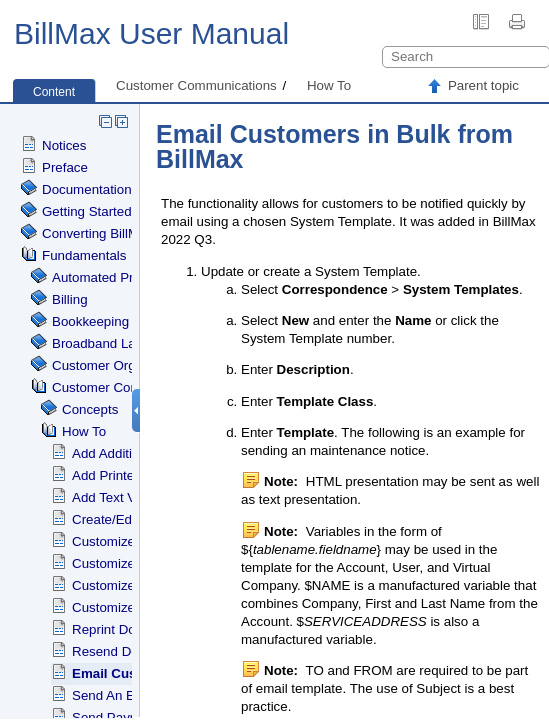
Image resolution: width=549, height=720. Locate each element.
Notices (64, 145)
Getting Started (87, 211)
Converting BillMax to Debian (128, 233)
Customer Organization (120, 365)
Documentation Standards (119, 189)
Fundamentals (84, 255)
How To (329, 85)
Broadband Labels (106, 343)
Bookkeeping (90, 321)
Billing (70, 299)
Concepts (90, 409)
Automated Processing (119, 277)
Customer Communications (196, 85)
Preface (65, 167)
